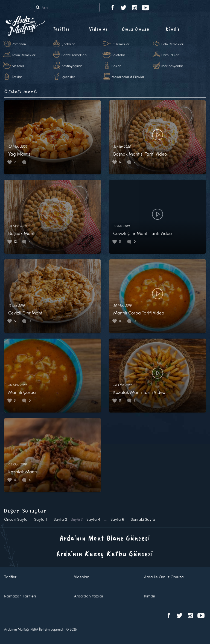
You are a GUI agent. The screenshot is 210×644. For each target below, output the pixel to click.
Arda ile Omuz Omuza (164, 577)
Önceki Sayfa (16, 519)
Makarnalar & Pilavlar (128, 77)
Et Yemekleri (121, 44)
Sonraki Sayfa (143, 519)
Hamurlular (170, 55)
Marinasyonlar (172, 66)
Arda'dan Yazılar (89, 596)
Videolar (99, 29)
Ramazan (19, 44)
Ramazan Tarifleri (20, 596)
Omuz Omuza (136, 29)
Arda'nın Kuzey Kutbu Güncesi (105, 553)
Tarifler (61, 29)
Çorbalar (68, 44)
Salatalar (118, 55)
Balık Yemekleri (173, 44)
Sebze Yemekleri (74, 55)
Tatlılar (17, 77)
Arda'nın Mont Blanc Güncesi (105, 538)
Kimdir (173, 29)
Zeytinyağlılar (72, 66)
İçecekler (68, 77)
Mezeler (18, 66)
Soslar (116, 66)
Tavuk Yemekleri (24, 55)
